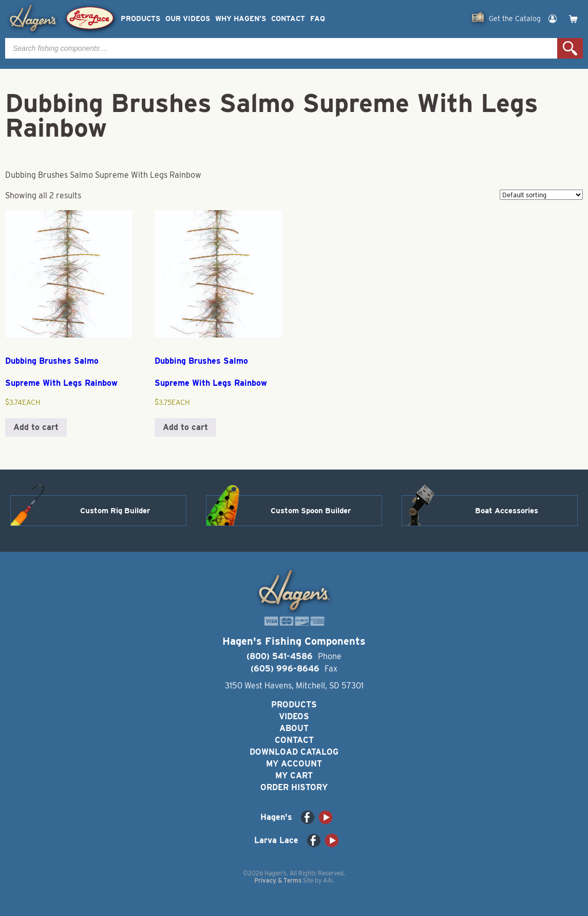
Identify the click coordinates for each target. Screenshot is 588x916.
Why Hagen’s (241, 19)
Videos (294, 716)
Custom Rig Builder (115, 511)
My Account (294, 764)
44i (328, 880)
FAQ (318, 19)
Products (140, 19)
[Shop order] (541, 195)
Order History (294, 787)
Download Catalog (294, 752)
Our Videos (188, 19)
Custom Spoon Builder (311, 511)
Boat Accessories (507, 511)
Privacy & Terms (278, 880)
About (294, 728)
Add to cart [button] (36, 427)
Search (570, 48)
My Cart (294, 775)
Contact (288, 19)
